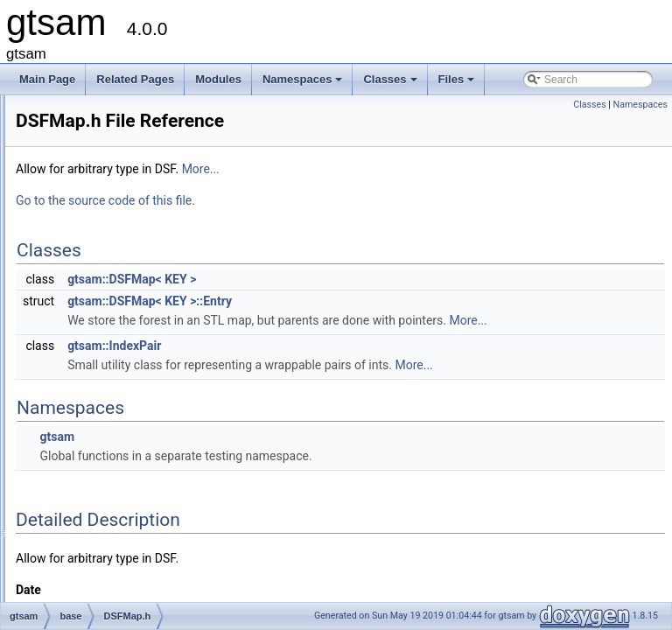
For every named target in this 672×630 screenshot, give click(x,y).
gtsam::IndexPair (333, 365)
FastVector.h (115, 493)
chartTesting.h (119, 223)
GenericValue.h (122, 512)
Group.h (105, 531)
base (83, 204)
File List (62, 165)
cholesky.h (110, 262)
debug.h (105, 339)
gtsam (72, 185)
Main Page (47, 79)
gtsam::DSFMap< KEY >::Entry (368, 301)
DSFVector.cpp (121, 377)
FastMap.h (111, 454)
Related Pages (135, 79)
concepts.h (111, 281)
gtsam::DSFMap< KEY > (350, 279)
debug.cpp (110, 319)
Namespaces (304, 84)
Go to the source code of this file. (324, 200)
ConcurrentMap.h (126, 300)
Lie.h (97, 550)
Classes (391, 84)
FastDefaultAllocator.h (137, 416)
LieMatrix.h (112, 570)
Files (458, 84)
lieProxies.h (113, 589)
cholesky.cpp (115, 242)
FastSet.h (108, 473)
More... (420, 169)
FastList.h (108, 435)
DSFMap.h (111, 358)
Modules (218, 79)
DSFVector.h (115, 396)
